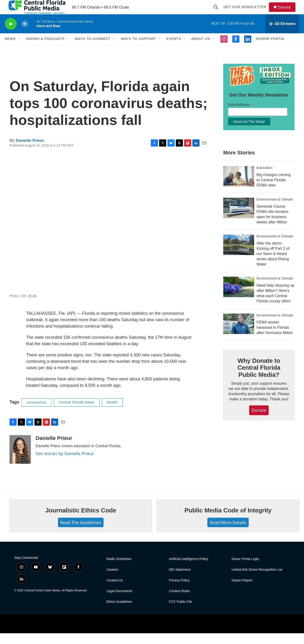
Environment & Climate (275, 210)
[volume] (25, 35)
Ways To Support (139, 49)
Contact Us (115, 591)
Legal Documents (119, 602)
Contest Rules (179, 602)
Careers (112, 580)
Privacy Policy (179, 591)
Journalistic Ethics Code (81, 521)
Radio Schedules (119, 570)
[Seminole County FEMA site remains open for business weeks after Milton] (239, 219)
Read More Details (228, 533)
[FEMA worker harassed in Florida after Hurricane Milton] (239, 334)
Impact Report (242, 591)
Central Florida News (77, 413)
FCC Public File (180, 612)
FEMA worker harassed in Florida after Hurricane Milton (275, 338)
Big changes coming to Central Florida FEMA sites (274, 191)
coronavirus (36, 413)
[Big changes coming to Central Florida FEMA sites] (239, 187)
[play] (11, 35)
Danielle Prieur (30, 151)
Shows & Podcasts (45, 49)
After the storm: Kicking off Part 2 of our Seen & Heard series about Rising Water (273, 264)
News (10, 49)
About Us (201, 49)
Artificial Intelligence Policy (188, 570)
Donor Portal (271, 49)
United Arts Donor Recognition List (257, 580)
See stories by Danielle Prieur (65, 464)
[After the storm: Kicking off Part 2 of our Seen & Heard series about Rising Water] (239, 256)
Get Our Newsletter (247, 12)
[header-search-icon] (218, 12)
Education (265, 178)
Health (112, 413)
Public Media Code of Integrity (228, 521)
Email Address (240, 116)
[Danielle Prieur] (20, 460)
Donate (287, 12)
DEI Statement (180, 580)
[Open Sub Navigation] (19, 49)
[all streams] (282, 34)
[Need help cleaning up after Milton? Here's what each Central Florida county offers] (239, 298)
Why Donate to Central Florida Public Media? (259, 379)
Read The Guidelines (81, 533)
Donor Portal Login (245, 570)
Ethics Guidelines (119, 612)
